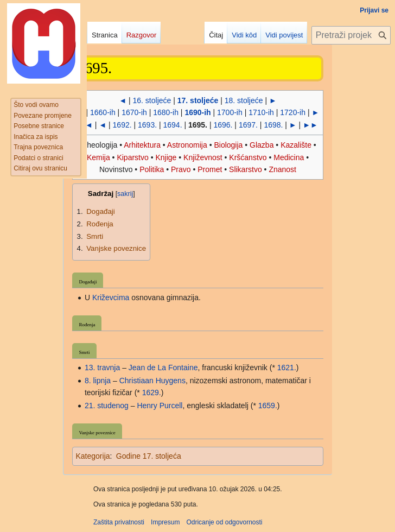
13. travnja (102, 368)
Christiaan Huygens (152, 381)
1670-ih (134, 112)
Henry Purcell (160, 406)
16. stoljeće (152, 100)
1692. (122, 125)
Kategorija (93, 456)
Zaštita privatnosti (119, 522)
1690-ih (197, 112)
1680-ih (166, 112)
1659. (268, 406)
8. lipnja (98, 381)
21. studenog (107, 406)
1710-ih (261, 112)
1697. (248, 125)
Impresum (165, 522)
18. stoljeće (244, 100)
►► (310, 125)
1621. (287, 368)
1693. (147, 125)
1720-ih (293, 112)
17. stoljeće (198, 100)
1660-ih (103, 112)
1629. (152, 392)
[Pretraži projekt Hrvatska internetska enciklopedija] (351, 35)
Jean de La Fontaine (163, 368)
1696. (223, 125)
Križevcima (111, 297)
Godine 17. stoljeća (149, 456)
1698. (273, 125)
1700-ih (230, 112)
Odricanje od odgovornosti (224, 522)
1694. (173, 125)
